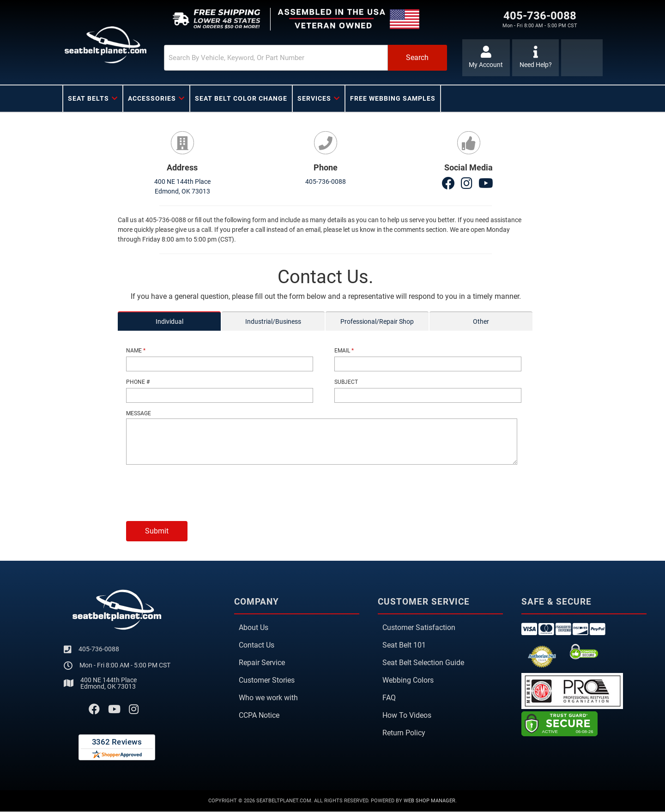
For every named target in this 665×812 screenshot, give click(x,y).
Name (136, 351)
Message (139, 413)
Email (344, 351)
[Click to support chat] (535, 58)
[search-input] (273, 58)
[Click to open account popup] (486, 58)
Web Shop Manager (429, 801)
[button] (303, 58)
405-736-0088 (326, 182)
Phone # (138, 382)
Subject (346, 382)
